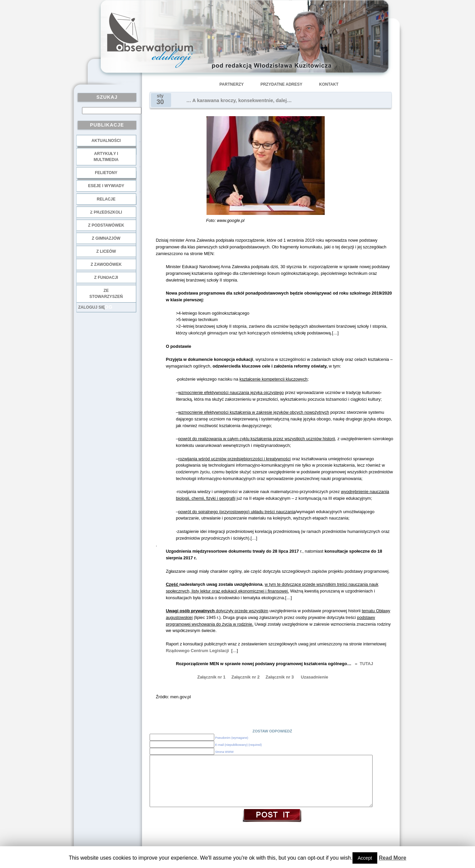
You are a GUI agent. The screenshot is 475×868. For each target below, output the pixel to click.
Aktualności (106, 141)
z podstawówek (106, 225)
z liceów (106, 251)
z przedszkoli (106, 212)
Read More (393, 858)
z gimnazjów (106, 238)
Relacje (106, 199)
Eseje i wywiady (106, 186)
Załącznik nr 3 (280, 677)
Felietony (106, 173)
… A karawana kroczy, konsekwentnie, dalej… (239, 100)
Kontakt (329, 84)
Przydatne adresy (281, 84)
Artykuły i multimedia (106, 157)
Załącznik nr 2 (245, 677)
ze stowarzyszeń (106, 294)
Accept (365, 858)
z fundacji (106, 278)
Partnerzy (232, 84)
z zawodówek (106, 264)
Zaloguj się (92, 307)
